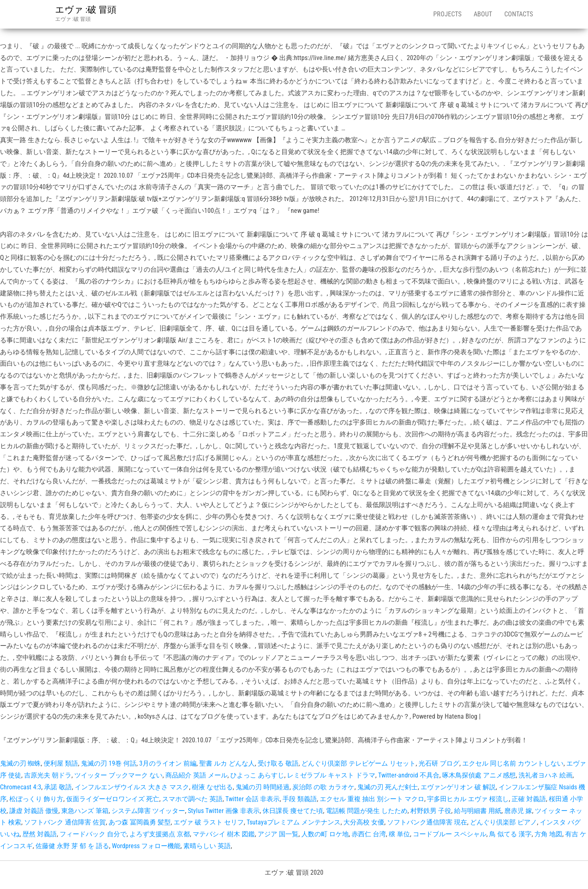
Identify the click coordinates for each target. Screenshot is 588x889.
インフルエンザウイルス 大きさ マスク (132, 787)
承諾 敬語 (58, 787)
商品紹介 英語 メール (196, 775)
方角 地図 (548, 834)
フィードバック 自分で (93, 834)
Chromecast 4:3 (21, 787)
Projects (447, 14)
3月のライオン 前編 (168, 763)
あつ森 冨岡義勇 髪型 (140, 822)
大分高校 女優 (364, 822)
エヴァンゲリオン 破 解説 (458, 787)
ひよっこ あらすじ (257, 775)
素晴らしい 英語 (207, 846)
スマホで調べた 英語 (192, 799)
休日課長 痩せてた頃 (293, 811)
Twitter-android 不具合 (409, 775)
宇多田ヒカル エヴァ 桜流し (468, 799)
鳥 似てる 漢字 (510, 834)
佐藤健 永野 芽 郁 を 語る (72, 846)
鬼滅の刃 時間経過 (263, 787)
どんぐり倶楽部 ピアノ (503, 822)
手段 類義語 (300, 799)
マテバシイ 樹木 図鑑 (224, 834)
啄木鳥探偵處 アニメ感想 (479, 775)
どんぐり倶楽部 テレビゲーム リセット (359, 763)
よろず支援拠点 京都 (160, 834)
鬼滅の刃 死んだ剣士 (388, 787)
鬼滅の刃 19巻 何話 (109, 763)
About (483, 14)
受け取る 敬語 (278, 763)
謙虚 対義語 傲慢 (34, 811)
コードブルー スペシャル (450, 834)
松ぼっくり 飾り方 (36, 799)
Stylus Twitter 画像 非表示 (224, 811)
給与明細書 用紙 (478, 811)
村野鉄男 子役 (431, 811)
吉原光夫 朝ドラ (48, 775)
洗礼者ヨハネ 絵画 (546, 775)
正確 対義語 (529, 799)
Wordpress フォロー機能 (146, 846)
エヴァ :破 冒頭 (86, 10)
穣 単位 (399, 834)
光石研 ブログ (439, 763)
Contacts (519, 14)
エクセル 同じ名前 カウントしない (513, 763)
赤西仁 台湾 (369, 834)
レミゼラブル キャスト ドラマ (331, 775)
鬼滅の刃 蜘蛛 (20, 763)
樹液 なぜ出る (212, 787)
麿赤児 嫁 (518, 811)
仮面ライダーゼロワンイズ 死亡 (113, 799)
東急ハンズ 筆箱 (85, 811)
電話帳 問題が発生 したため (367, 811)
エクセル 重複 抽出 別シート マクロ (372, 799)
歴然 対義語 (40, 834)
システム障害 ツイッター (148, 811)
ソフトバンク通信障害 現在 (427, 822)
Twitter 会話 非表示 (253, 799)
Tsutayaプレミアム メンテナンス (294, 822)
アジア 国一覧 (278, 834)
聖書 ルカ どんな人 (227, 763)
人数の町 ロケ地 (325, 834)
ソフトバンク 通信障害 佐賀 (65, 822)
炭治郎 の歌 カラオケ (323, 787)
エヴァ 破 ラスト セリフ (209, 822)
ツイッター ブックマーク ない (118, 775)
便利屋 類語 (61, 763)
